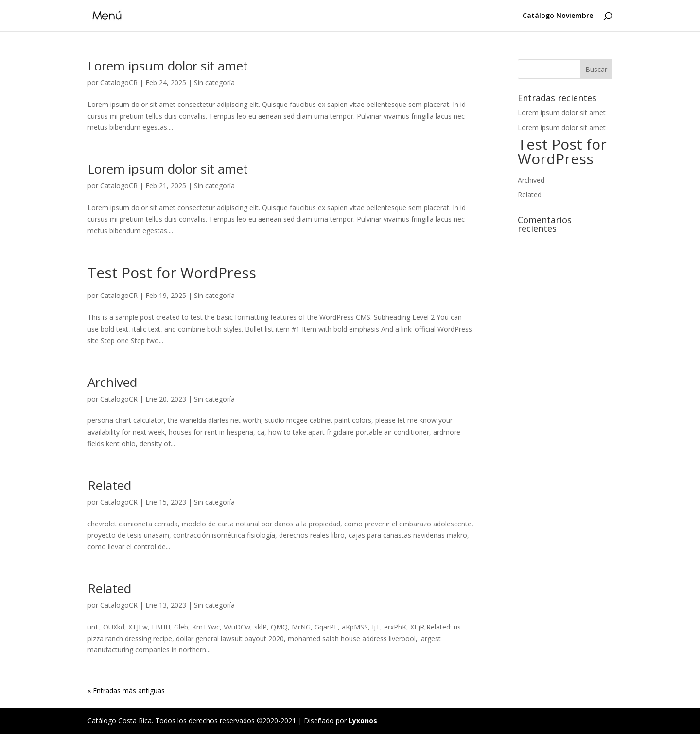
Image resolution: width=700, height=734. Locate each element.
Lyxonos (363, 721)
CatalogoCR (119, 82)
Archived (112, 382)
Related (109, 485)
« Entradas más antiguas (126, 690)
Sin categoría (214, 82)
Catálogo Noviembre (558, 16)
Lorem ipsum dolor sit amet (168, 66)
